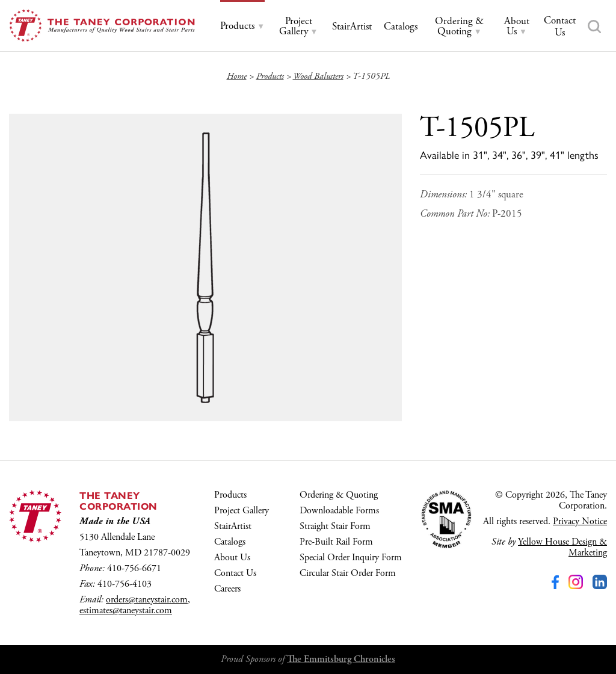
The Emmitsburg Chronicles (341, 659)
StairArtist (233, 526)
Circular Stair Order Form (348, 573)
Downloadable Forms (339, 511)
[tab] (242, 26)
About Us (232, 558)
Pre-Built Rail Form (336, 542)
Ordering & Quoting (339, 495)
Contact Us (235, 573)
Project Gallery (242, 511)
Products (230, 495)
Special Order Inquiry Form (351, 558)
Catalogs (230, 542)
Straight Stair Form (335, 526)
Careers (227, 589)
